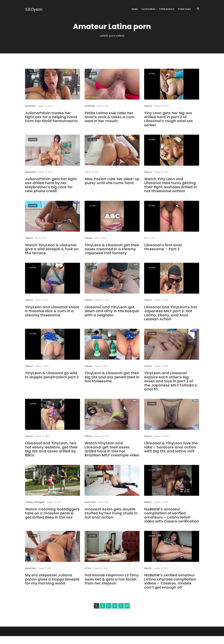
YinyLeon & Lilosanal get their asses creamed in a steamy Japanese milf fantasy (112, 249)
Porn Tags (185, 9)
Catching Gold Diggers (35, 506)
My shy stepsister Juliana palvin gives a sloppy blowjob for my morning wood (49, 589)
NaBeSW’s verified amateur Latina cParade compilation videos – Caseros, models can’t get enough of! (170, 589)
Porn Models (167, 9)
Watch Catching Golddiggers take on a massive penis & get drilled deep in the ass (50, 519)
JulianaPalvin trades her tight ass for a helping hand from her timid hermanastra (51, 117)
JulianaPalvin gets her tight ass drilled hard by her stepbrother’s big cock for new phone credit (51, 185)
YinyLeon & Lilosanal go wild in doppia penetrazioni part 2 (52, 375)
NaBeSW (148, 506)
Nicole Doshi (90, 506)
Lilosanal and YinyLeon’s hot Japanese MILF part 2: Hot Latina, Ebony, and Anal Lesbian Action (171, 313)
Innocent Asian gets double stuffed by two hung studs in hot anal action (111, 517)
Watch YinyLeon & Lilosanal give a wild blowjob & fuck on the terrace (52, 249)
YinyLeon (148, 106)
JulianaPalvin (30, 106)
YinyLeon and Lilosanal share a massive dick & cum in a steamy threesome (52, 311)
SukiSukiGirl (90, 106)
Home (135, 9)
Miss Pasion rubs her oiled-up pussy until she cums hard (110, 183)
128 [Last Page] (127, 614)
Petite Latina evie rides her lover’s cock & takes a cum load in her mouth (110, 117)
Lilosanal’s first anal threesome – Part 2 (163, 247)
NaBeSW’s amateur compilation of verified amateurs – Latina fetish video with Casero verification (167, 521)
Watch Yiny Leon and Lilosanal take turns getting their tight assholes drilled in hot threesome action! (171, 185)
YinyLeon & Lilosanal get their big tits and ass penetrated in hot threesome (112, 377)
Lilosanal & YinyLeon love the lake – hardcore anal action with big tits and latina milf (171, 447)
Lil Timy (88, 576)
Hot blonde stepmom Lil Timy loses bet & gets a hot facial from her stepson (112, 587)
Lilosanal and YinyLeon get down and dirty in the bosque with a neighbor (112, 311)
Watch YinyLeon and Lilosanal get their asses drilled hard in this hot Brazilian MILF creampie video (107, 451)
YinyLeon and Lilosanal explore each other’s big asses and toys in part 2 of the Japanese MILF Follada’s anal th (171, 381)
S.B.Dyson (34, 9)
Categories (149, 9)
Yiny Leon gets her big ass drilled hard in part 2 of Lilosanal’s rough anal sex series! (168, 119)
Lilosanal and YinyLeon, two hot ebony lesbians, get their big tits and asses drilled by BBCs (52, 449)
